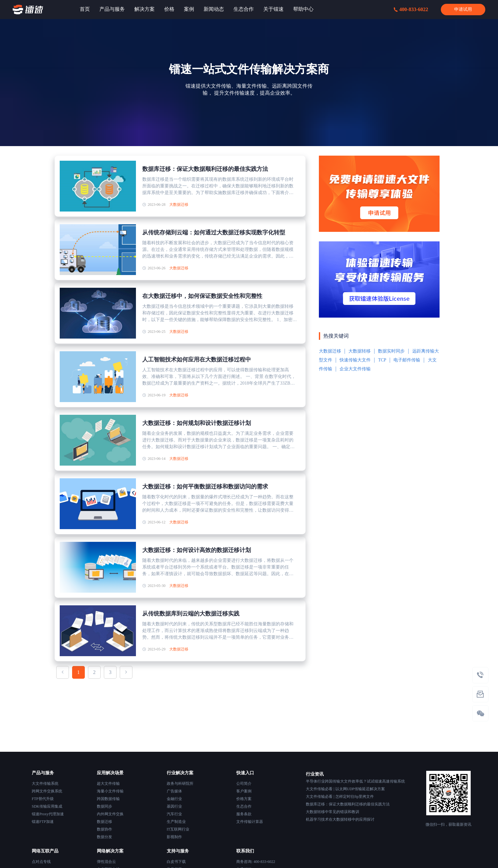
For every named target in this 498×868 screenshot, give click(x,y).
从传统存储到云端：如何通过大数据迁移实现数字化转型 (214, 232)
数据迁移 (104, 822)
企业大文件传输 (355, 369)
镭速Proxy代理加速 (48, 814)
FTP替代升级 (43, 799)
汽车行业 (174, 814)
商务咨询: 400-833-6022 (256, 862)
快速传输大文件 (355, 360)
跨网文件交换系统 (47, 791)
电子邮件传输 (407, 360)
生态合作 (244, 806)
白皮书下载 (176, 862)
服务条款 (244, 814)
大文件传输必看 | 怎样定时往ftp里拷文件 (340, 797)
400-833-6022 (411, 9)
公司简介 (244, 784)
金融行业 (174, 799)
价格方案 (244, 799)
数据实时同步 (391, 351)
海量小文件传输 (110, 791)
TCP (382, 360)
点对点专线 (41, 862)
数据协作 (104, 829)
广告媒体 (174, 791)
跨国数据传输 (108, 799)
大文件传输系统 (45, 784)
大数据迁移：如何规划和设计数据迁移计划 (197, 423)
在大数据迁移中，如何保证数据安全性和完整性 (202, 296)
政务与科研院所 (180, 784)
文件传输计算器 (250, 822)
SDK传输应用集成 (47, 806)
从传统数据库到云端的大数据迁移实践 (191, 614)
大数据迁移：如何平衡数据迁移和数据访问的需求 (205, 487)
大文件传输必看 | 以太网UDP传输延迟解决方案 (345, 789)
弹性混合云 (106, 862)
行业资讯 (315, 774)
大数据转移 (360, 351)
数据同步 (104, 806)
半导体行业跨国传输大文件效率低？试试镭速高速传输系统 (355, 781)
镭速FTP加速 (43, 822)
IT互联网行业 (178, 829)
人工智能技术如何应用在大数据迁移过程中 (197, 360)
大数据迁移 (179, 205)
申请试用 (463, 9)
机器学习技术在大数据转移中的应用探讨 (340, 819)
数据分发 (104, 837)
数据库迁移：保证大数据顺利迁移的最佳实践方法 (205, 169)
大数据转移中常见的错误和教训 (333, 812)
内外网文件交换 (110, 814)
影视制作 (174, 837)
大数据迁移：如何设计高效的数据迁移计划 (197, 550)
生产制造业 (176, 822)
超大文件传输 (108, 784)
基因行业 (174, 806)
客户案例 (244, 791)
